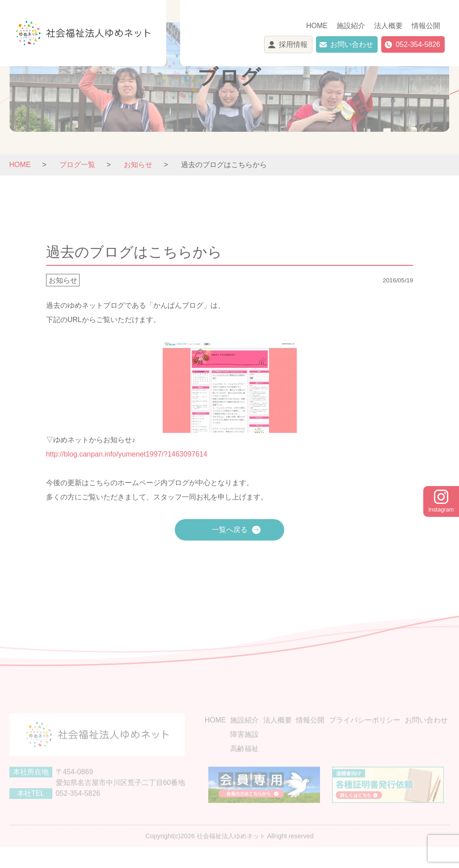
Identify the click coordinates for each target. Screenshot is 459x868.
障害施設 (244, 748)
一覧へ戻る (230, 530)
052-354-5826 (418, 44)
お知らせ (63, 280)
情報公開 (426, 26)
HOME (317, 26)
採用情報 (293, 44)
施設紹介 (351, 26)
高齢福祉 (244, 762)
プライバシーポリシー (365, 733)
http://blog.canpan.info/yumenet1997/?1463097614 (127, 454)
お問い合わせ (352, 44)
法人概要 (388, 26)
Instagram (441, 501)
